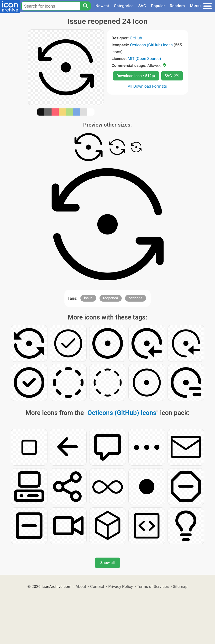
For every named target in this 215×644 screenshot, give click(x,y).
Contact (97, 586)
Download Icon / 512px (136, 76)
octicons (136, 298)
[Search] (85, 6)
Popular (158, 6)
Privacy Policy (120, 586)
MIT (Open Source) (144, 59)
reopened (111, 298)
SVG (142, 6)
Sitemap (180, 586)
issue (88, 298)
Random (177, 6)
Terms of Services (153, 586)
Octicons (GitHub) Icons (151, 45)
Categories (124, 6)
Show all (107, 563)
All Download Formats (147, 86)
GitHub (136, 38)
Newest (102, 6)
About (81, 586)
